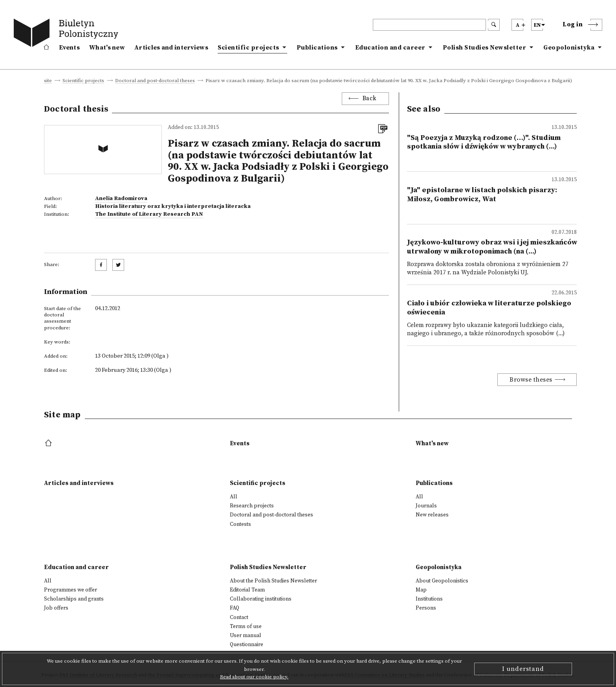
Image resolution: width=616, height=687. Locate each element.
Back (370, 98)
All (234, 497)
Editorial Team (247, 590)
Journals (426, 506)
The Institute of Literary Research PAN (149, 214)
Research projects (252, 506)
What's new (107, 48)
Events (69, 48)
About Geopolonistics (442, 581)
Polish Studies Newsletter (485, 48)
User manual (246, 636)
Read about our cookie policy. (254, 677)
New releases (432, 515)
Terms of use (246, 626)
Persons (426, 608)
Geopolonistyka (569, 48)
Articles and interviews (171, 48)
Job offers (56, 608)
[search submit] (494, 25)
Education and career (390, 48)
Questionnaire (247, 645)
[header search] (429, 25)
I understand (523, 669)
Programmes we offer (71, 590)
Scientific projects (248, 48)
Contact (239, 617)
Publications (317, 48)
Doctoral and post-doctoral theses (155, 81)
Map (421, 590)
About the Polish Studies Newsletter (273, 581)
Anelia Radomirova (121, 198)
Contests (240, 524)
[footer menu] (49, 444)
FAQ (235, 608)
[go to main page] (68, 34)
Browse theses (531, 380)
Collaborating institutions (261, 599)
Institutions (429, 599)
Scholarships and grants (74, 599)
